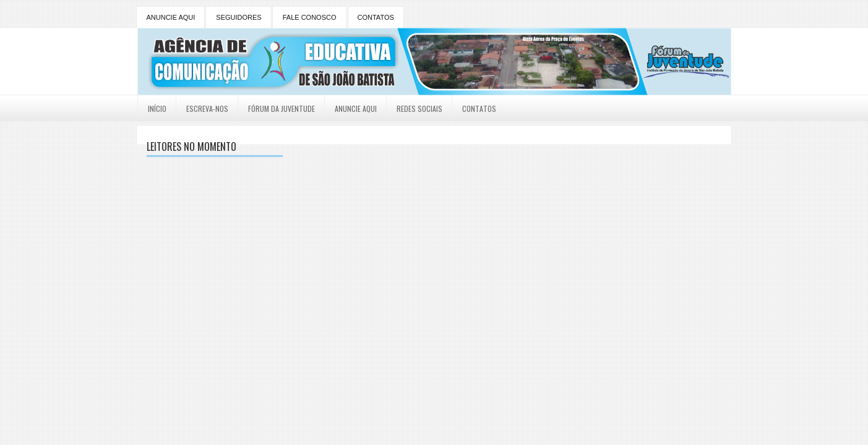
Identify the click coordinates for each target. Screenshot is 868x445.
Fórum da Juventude (281, 108)
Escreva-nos (207, 108)
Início (157, 108)
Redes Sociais (419, 108)
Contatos (479, 108)
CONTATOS (376, 17)
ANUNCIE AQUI (171, 17)
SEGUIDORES (238, 17)
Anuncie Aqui (356, 108)
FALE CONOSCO (310, 17)
